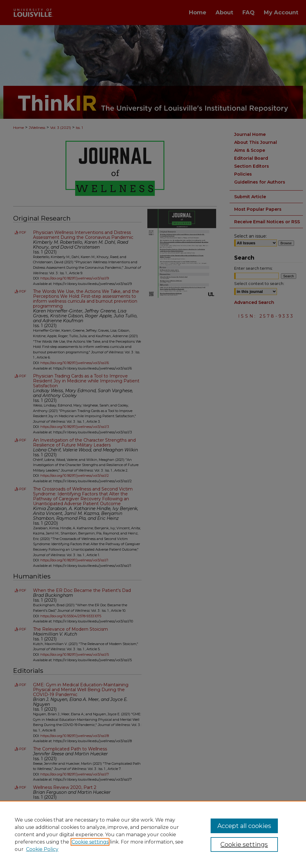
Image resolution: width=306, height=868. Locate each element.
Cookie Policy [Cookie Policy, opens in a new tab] (42, 849)
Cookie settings (90, 842)
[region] (153, 834)
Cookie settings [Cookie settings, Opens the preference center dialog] (244, 844)
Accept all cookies (244, 826)
